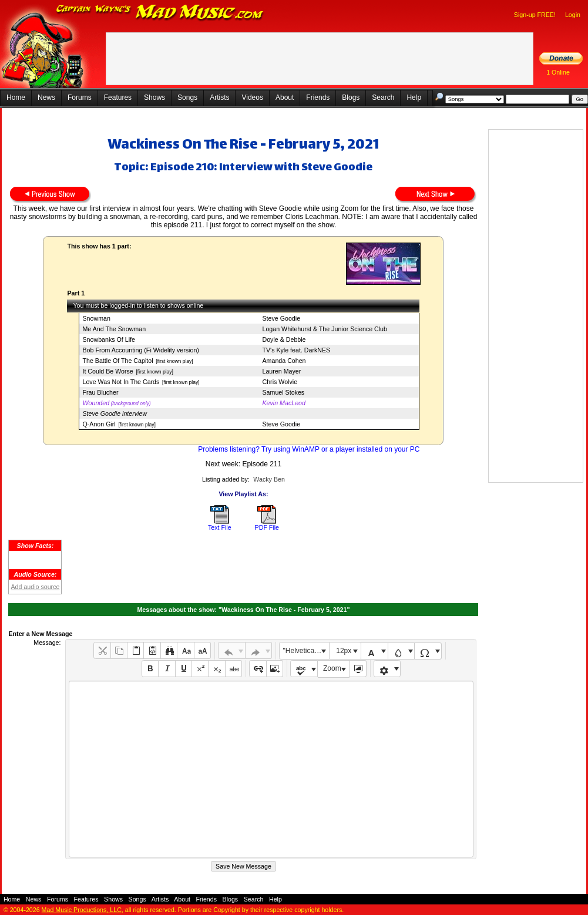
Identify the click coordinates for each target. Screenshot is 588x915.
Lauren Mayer (281, 371)
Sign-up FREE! (535, 15)
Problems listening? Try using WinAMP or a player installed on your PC (309, 449)
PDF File (267, 527)
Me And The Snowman (114, 329)
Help (414, 97)
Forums (80, 97)
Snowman (96, 318)
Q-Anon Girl (99, 424)
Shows (154, 97)
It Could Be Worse (107, 371)
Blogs (351, 97)
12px (344, 651)
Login (573, 15)
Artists (219, 97)
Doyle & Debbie (284, 339)
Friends (318, 97)
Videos (252, 97)
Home (16, 97)
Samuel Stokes (283, 392)
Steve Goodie (281, 318)
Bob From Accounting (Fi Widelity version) (140, 350)
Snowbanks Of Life (108, 339)
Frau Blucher (100, 392)
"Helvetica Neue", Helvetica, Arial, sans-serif (306, 651)
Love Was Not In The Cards (121, 382)
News (46, 97)
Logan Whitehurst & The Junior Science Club (324, 329)
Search (383, 97)
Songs (187, 97)
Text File (220, 527)
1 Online (558, 72)
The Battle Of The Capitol (117, 361)
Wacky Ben (269, 479)
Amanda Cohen (284, 361)
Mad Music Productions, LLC (82, 910)
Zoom (332, 668)
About (285, 97)
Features (118, 97)
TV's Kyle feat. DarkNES (296, 350)
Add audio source (35, 587)
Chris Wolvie (280, 382)
